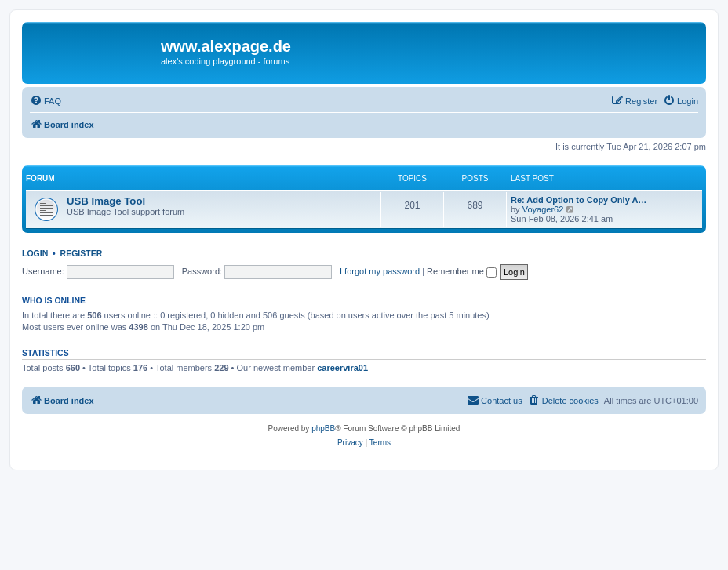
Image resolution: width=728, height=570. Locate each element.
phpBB (323, 428)
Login (35, 253)
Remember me (462, 271)
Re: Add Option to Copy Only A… (579, 200)
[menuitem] (45, 101)
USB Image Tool (106, 201)
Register (82, 253)
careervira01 (342, 368)
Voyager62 (543, 209)
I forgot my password (380, 271)
